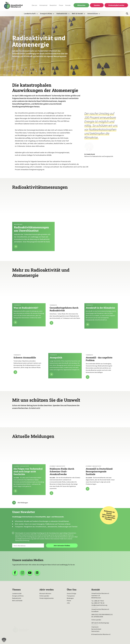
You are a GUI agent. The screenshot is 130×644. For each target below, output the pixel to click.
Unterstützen (93, 14)
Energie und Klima (18, 596)
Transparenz (71, 596)
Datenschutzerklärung (22, 540)
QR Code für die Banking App (100, 623)
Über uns (34, 5)
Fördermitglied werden (116, 5)
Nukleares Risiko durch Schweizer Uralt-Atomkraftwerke (65, 470)
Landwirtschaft (30, 14)
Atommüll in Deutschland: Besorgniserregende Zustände (101, 468)
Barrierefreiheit (96, 629)
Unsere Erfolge (71, 593)
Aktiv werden (47, 590)
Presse (61, 5)
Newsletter (53, 5)
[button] (4, 640)
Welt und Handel (17, 601)
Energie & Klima (46, 14)
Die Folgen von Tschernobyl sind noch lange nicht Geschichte (29, 469)
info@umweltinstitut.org (25, 539)
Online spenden (44, 596)
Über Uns (72, 590)
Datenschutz (95, 631)
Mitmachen (81, 5)
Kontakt (68, 5)
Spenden (97, 5)
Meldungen (70, 598)
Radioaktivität (62, 13)
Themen (16, 590)
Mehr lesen (65, 222)
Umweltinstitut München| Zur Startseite (13, 5)
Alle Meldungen (23, 503)
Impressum (95, 627)
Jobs (68, 603)
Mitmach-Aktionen (45, 593)
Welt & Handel (77, 14)
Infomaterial (43, 5)
